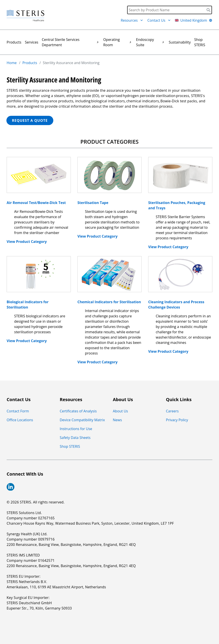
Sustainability (180, 42)
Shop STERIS (200, 42)
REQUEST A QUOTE (30, 120)
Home (12, 63)
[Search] (170, 10)
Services (32, 42)
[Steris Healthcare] (25, 16)
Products (14, 42)
